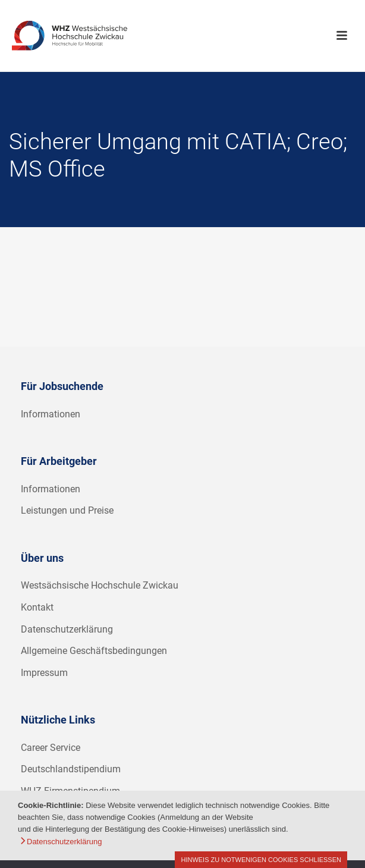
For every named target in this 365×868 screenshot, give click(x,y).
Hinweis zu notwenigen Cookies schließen (261, 860)
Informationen (51, 414)
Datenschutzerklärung (67, 629)
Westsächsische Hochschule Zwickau (100, 585)
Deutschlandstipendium (71, 769)
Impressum (44, 673)
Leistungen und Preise (67, 510)
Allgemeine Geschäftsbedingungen (94, 651)
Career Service (51, 748)
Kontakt (37, 607)
